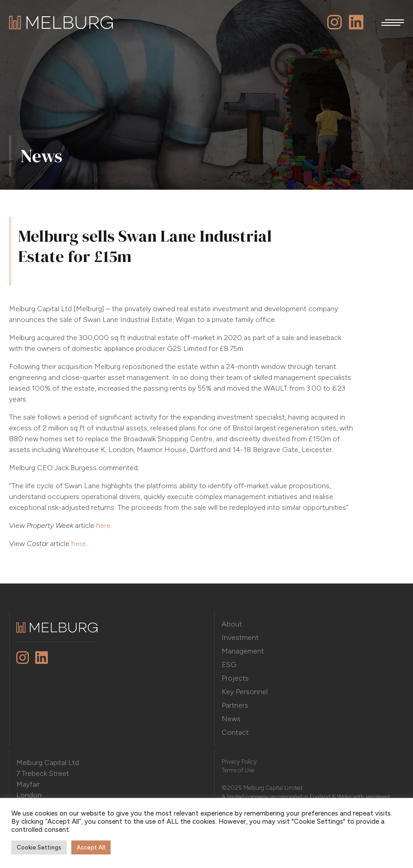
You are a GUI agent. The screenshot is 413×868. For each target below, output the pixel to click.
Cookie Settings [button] (39, 847)
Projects (235, 678)
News (231, 719)
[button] (393, 23)
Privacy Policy (239, 762)
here (103, 525)
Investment (240, 637)
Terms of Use (238, 770)
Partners (235, 705)
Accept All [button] (91, 847)
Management (243, 651)
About (232, 624)
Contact (235, 732)
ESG (229, 665)
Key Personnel (245, 692)
